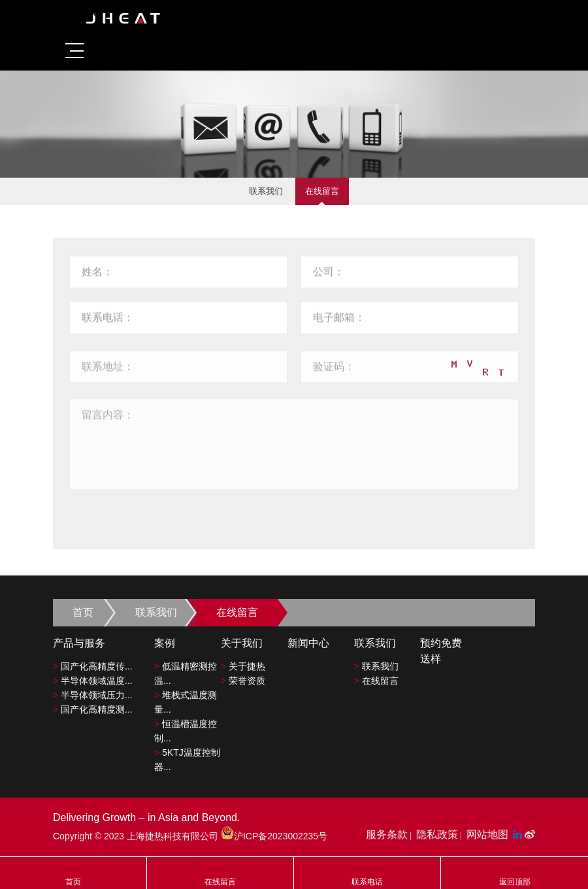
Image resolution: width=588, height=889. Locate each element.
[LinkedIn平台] (519, 834)
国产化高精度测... (93, 709)
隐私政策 (437, 834)
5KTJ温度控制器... (187, 760)
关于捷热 (243, 666)
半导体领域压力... (93, 695)
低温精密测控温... (186, 673)
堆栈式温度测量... (186, 702)
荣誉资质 (243, 681)
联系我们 (266, 191)
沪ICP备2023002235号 (274, 836)
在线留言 (322, 191)
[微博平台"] (530, 834)
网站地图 (487, 834)
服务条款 (387, 834)
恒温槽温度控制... (186, 731)
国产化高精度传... (93, 666)
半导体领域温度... (93, 681)
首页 (83, 612)
